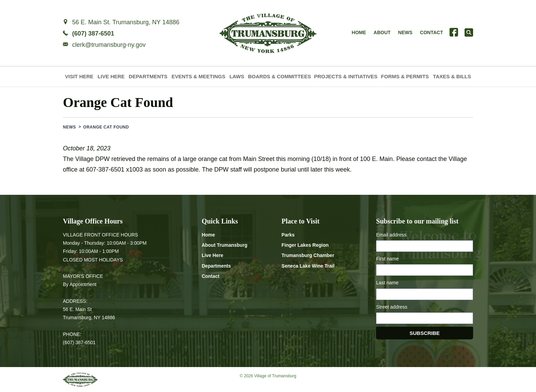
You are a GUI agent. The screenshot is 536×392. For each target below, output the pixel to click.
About (382, 32)
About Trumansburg (225, 245)
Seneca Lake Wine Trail (308, 266)
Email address (391, 235)
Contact (432, 32)
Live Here (111, 76)
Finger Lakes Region (305, 245)
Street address (392, 307)
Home (359, 32)
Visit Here (79, 76)
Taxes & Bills (452, 76)
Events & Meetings (199, 76)
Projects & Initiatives (346, 76)
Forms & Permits (405, 76)
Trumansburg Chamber (308, 255)
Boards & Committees (279, 76)
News (405, 32)
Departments (148, 76)
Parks (288, 235)
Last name (387, 283)
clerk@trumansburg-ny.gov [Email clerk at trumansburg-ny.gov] (109, 45)
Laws (237, 76)
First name (387, 259)
